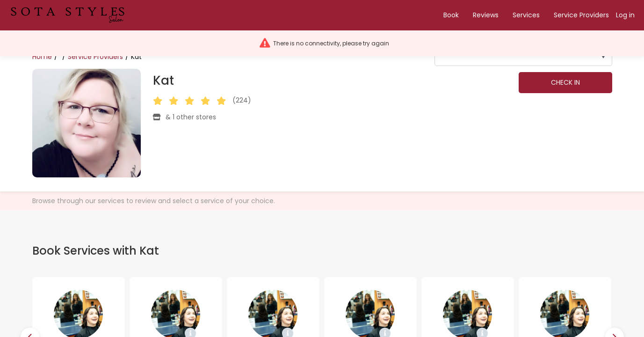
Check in (565, 82)
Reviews (486, 15)
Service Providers (581, 15)
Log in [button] (625, 15)
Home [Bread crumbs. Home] (42, 57)
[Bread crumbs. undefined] (64, 57)
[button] (72, 15)
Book (451, 15)
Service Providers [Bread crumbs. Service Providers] (95, 57)
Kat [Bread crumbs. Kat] (136, 57)
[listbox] (523, 57)
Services (526, 15)
